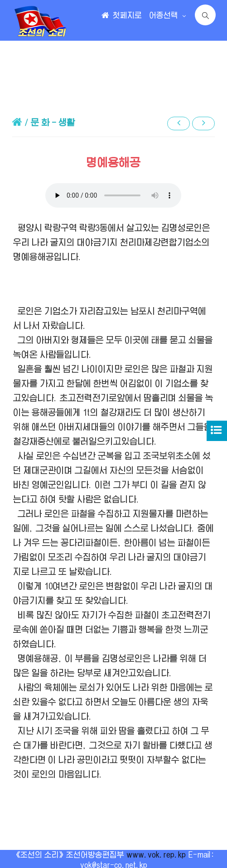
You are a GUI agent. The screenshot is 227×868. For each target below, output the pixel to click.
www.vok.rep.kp (156, 855)
